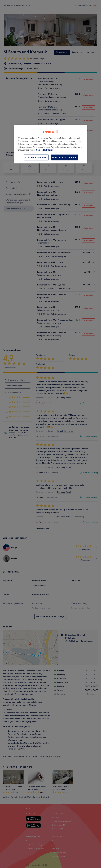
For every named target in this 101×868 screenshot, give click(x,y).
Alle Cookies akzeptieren (65, 157)
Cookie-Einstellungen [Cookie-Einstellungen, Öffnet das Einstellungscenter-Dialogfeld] (36, 157)
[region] (51, 144)
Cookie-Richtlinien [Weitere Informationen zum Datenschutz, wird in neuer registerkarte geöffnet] (45, 150)
